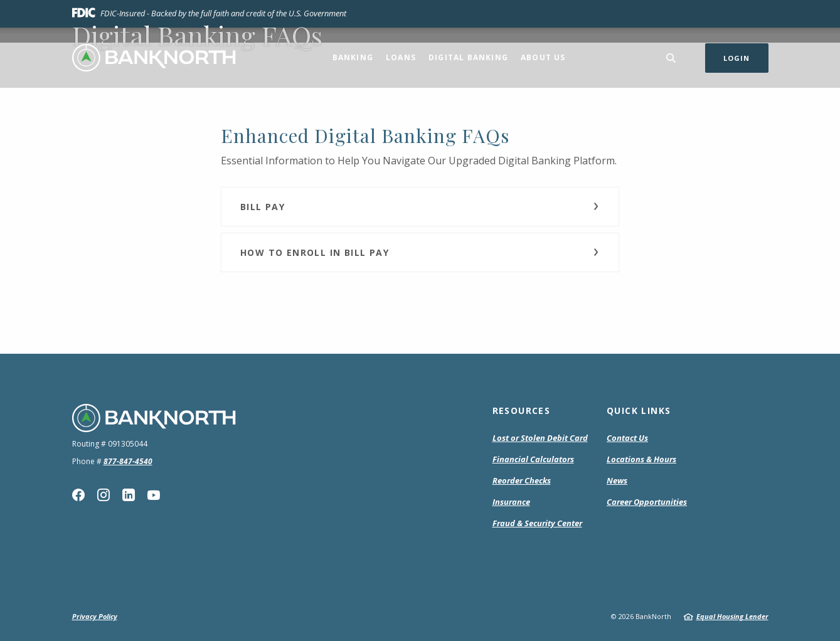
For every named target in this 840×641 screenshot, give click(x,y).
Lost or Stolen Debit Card (540, 438)
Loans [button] (401, 57)
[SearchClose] (671, 58)
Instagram (104, 495)
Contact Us (627, 438)
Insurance (511, 502)
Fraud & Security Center (537, 523)
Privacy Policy (95, 616)
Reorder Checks (522, 481)
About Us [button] (543, 57)
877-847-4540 (128, 461)
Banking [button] (353, 57)
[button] (420, 207)
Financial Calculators (533, 459)
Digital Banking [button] (468, 57)
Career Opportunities (647, 502)
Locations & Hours (641, 459)
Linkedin (129, 495)
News (617, 480)
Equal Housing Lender (732, 616)
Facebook (78, 495)
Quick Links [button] (639, 411)
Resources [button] (522, 411)
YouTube (154, 495)
